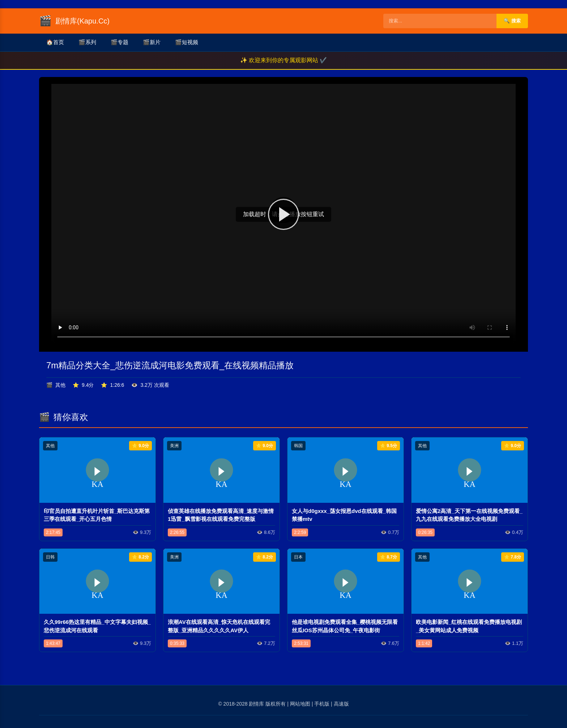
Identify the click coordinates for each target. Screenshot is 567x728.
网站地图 (300, 704)
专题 (120, 42)
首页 (55, 42)
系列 (87, 42)
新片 (152, 42)
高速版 (341, 704)
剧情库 (256, 704)
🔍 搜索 (512, 21)
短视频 (187, 42)
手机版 (322, 704)
